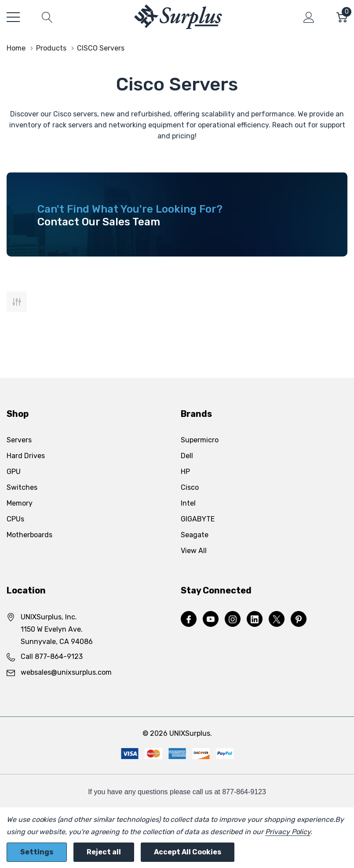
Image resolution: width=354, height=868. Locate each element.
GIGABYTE (198, 519)
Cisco (190, 487)
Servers (19, 440)
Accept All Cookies (188, 852)
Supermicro (200, 440)
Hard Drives (26, 456)
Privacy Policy (288, 832)
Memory (20, 503)
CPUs (15, 519)
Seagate (195, 535)
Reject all (104, 852)
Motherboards (29, 535)
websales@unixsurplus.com (66, 672)
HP (185, 472)
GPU (14, 472)
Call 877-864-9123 (52, 656)
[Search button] (47, 17)
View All (194, 551)
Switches (22, 487)
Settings (37, 852)
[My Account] (309, 17)
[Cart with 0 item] (342, 17)
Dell (187, 456)
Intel (188, 503)
